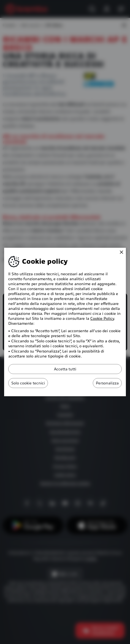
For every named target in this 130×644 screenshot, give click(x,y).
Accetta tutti (65, 369)
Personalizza (107, 383)
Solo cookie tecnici (28, 383)
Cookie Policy (102, 318)
